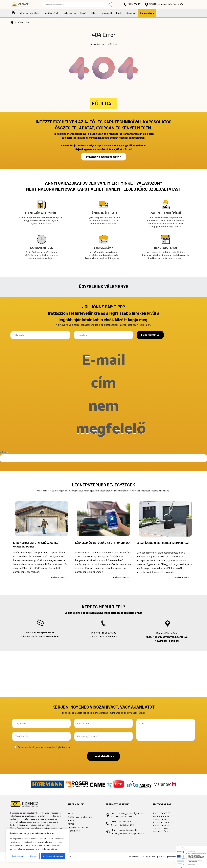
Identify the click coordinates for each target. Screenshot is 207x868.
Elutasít (34, 856)
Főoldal (14, 13)
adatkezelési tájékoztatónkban (121, 325)
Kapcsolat (131, 13)
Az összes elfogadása (53, 856)
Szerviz (83, 13)
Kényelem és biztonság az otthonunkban (103, 543)
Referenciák (107, 13)
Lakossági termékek (29, 13)
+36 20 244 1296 (108, 636)
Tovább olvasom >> (59, 577)
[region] (37, 845)
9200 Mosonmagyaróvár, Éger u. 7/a (164, 4)
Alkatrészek (70, 13)
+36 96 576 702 (133, 4)
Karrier (119, 13)
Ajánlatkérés (147, 13)
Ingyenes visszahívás (78, 827)
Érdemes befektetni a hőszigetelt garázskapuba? (37, 545)
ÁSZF (70, 813)
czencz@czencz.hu (44, 632)
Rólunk (94, 13)
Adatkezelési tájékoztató (80, 817)
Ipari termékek (52, 13)
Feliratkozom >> (150, 335)
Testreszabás (18, 856)
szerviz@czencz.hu (49, 636)
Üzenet (166, 730)
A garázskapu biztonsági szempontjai (163, 543)
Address (4, 452)
